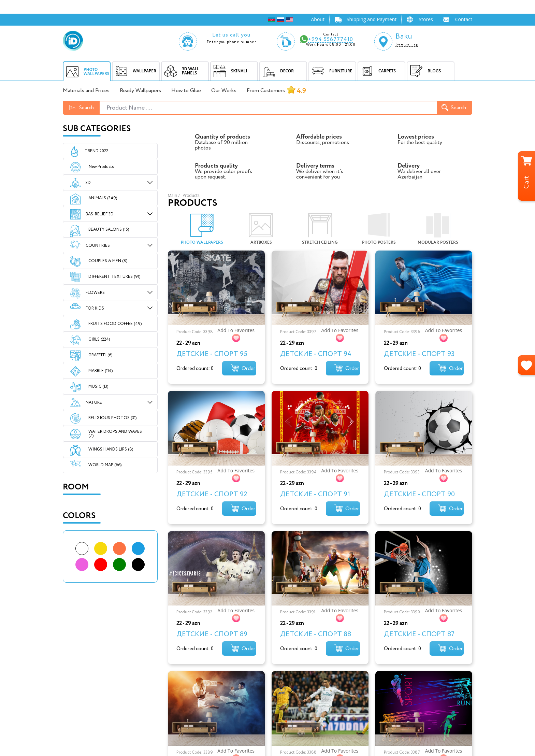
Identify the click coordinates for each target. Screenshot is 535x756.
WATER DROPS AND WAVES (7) (115, 434)
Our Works (224, 91)
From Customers (276, 91)
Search (454, 108)
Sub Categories (97, 129)
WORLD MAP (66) (105, 465)
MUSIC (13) (98, 387)
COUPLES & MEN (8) (108, 261)
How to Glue (186, 91)
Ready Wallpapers (140, 91)
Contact (464, 19)
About (317, 19)
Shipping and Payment (372, 19)
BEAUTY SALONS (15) (109, 230)
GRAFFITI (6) (100, 355)
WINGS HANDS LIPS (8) (111, 449)
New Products (95, 167)
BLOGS (424, 71)
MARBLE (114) (100, 371)
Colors (79, 516)
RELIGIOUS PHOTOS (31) (112, 418)
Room (76, 487)
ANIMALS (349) (103, 198)
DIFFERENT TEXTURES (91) (114, 277)
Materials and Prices (86, 91)
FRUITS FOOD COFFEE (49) (115, 324)
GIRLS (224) (99, 339)
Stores (426, 19)
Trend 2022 (96, 151)
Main (173, 195)
